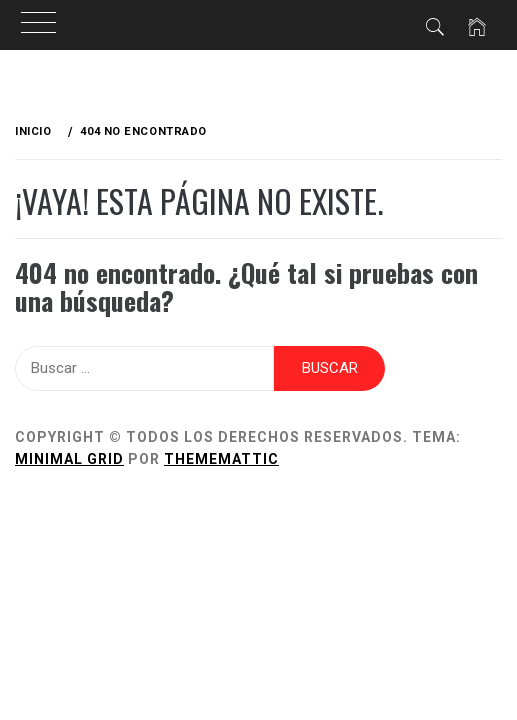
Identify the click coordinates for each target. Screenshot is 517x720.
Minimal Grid (69, 459)
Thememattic (221, 459)
